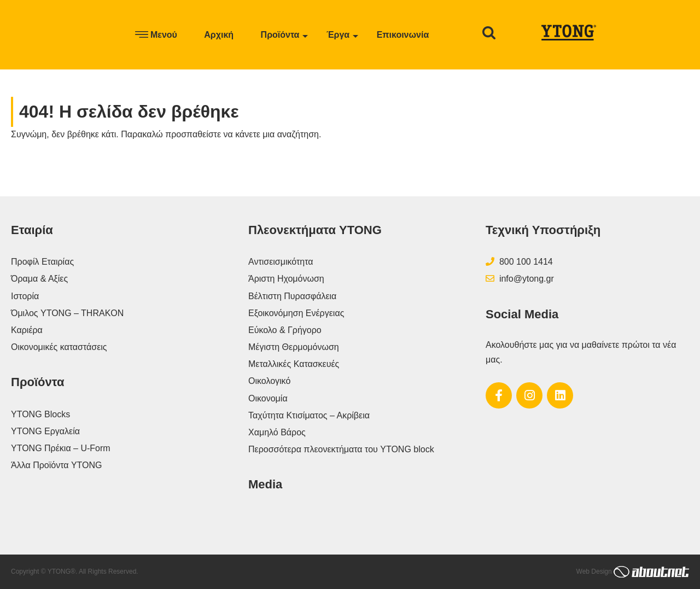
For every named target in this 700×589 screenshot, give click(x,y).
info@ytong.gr (520, 279)
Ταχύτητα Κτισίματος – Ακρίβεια (309, 415)
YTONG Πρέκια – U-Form (61, 448)
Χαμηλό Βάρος (277, 432)
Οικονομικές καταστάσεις (59, 347)
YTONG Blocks (40, 414)
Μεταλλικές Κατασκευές (294, 364)
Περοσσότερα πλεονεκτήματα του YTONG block (341, 449)
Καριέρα (27, 330)
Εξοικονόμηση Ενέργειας (296, 313)
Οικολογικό (269, 381)
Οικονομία (268, 398)
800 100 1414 (519, 262)
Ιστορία (25, 296)
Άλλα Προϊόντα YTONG (57, 465)
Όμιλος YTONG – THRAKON (67, 313)
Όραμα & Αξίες (39, 279)
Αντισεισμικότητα (281, 262)
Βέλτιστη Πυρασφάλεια (292, 296)
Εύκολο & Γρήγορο (285, 330)
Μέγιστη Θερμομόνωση (294, 347)
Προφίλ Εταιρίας (42, 262)
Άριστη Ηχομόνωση (286, 279)
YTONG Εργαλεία (45, 431)
